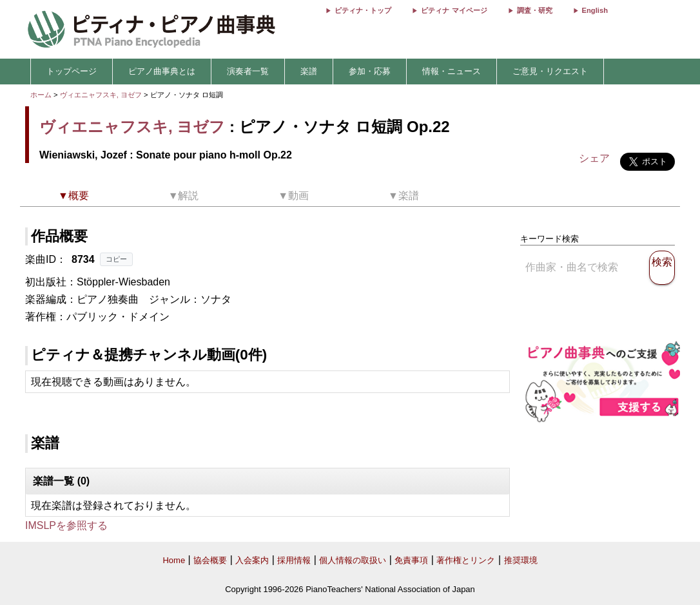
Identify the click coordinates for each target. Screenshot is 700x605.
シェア (594, 158)
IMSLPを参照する (66, 525)
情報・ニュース (452, 71)
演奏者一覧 (248, 71)
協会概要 (210, 560)
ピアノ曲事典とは (162, 71)
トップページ (72, 71)
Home (174, 560)
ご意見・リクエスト (550, 71)
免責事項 (411, 560)
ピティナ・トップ (363, 10)
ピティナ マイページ (454, 10)
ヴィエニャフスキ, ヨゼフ (101, 95)
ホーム (41, 95)
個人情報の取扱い (353, 560)
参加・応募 (370, 71)
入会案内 (252, 560)
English (595, 10)
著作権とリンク (466, 560)
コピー (116, 259)
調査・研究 (535, 10)
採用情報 (294, 560)
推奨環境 (521, 560)
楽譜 (309, 71)
